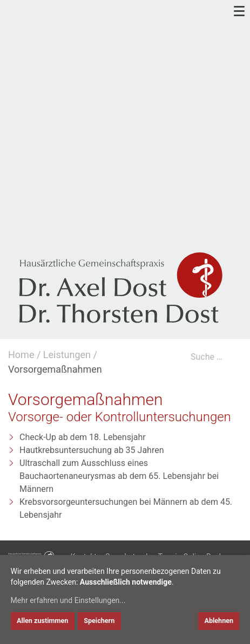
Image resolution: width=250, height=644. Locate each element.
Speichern (99, 621)
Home (21, 355)
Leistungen (67, 355)
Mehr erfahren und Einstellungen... (68, 600)
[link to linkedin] (40, 223)
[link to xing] (63, 223)
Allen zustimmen (42, 621)
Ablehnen (219, 621)
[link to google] (15, 223)
